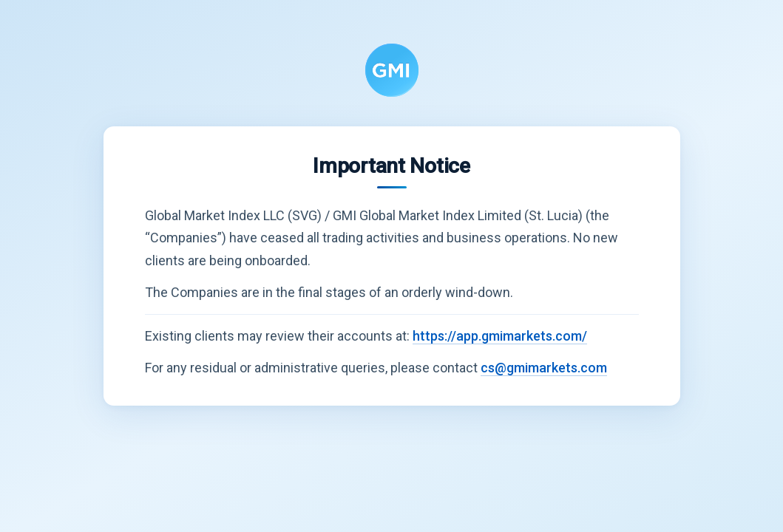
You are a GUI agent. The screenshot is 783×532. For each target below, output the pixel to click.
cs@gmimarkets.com (544, 368)
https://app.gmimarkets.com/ (500, 336)
